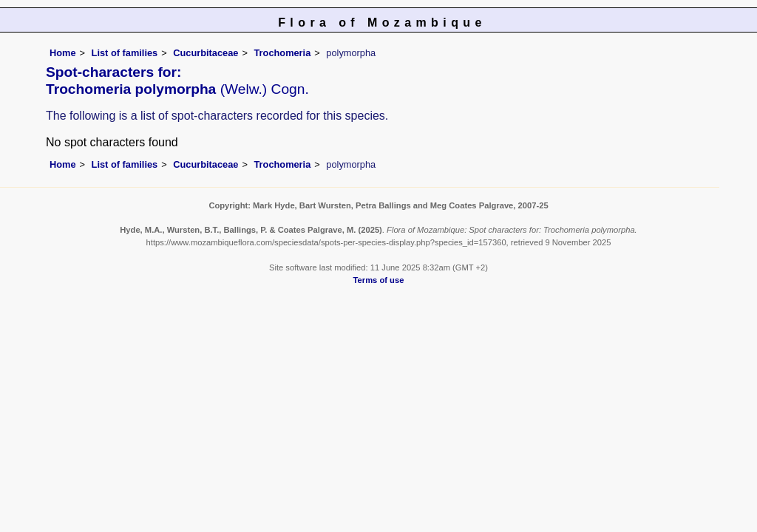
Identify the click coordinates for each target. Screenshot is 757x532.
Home (63, 53)
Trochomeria (282, 53)
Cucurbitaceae (206, 53)
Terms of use (379, 280)
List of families (125, 53)
